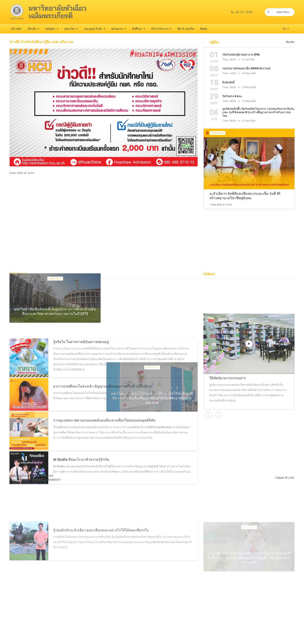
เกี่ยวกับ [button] (32, 29)
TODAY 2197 (285, 478)
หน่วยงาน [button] (117, 29)
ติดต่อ (204, 29)
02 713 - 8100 (242, 12)
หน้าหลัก (16, 29)
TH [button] (285, 29)
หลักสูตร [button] (51, 29)
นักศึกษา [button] (137, 29)
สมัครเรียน (277, 12)
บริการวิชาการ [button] (160, 29)
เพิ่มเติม (290, 87)
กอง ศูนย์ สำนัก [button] (94, 29)
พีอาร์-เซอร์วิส (186, 29)
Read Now (217, 200)
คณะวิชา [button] (70, 29)
